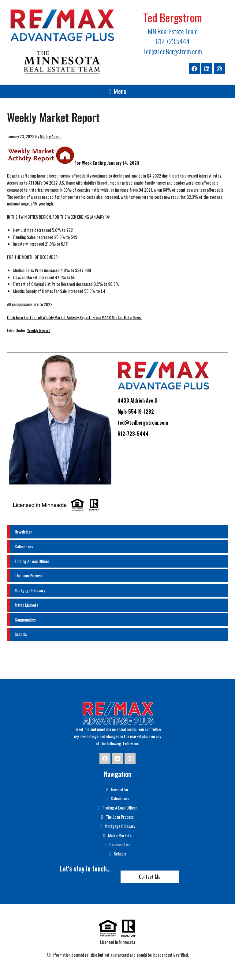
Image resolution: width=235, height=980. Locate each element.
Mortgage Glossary (30, 590)
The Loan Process (29, 575)
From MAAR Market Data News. (117, 317)
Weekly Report (39, 330)
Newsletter (23, 532)
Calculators (24, 546)
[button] (117, 91)
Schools (21, 634)
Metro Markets (26, 605)
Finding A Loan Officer (32, 561)
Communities (25, 620)
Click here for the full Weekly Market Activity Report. (49, 317)
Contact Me (150, 877)
